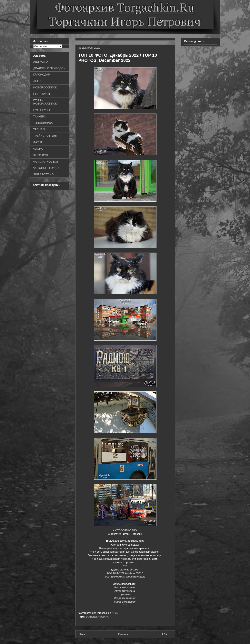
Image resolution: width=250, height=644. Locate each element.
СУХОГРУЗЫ (42, 110)
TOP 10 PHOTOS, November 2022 (125, 577)
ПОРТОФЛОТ (42, 94)
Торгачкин (125, 594)
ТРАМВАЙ (40, 129)
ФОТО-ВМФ (41, 155)
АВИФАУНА (41, 62)
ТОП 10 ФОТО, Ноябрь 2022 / (125, 573)
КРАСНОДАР (42, 75)
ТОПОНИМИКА (43, 123)
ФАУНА (38, 142)
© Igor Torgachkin (125, 602)
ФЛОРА (38, 149)
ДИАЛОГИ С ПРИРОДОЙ (49, 68)
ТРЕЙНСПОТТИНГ (45, 136)
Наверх (83, 634)
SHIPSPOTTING (44, 174)
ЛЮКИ (37, 81)
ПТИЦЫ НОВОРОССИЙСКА (46, 102)
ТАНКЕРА (40, 116)
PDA (164, 634)
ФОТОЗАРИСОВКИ (46, 162)
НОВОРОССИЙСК (45, 87)
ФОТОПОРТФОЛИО (97, 617)
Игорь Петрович (125, 598)
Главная (123, 634)
